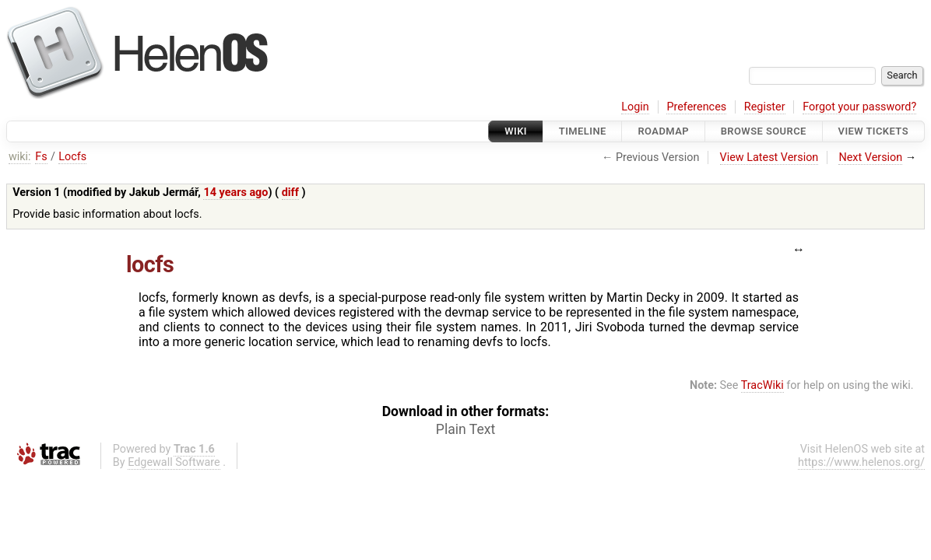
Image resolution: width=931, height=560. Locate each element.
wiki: (20, 157)
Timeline (583, 131)
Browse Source (764, 131)
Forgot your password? (859, 107)
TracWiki (762, 385)
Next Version (870, 157)
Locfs (72, 157)
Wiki (516, 131)
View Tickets (873, 131)
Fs (41, 157)
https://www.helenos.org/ (861, 462)
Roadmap (663, 131)
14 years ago (235, 192)
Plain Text (465, 429)
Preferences (696, 107)
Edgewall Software (174, 462)
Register (765, 107)
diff (290, 192)
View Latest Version (769, 157)
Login (635, 107)
